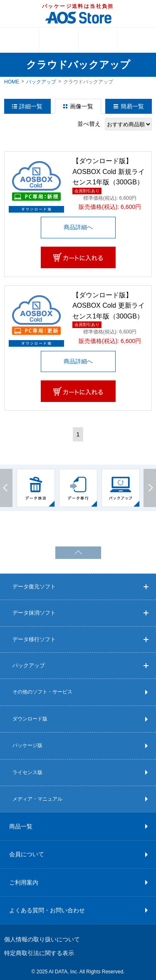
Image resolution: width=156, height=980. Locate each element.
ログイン (98, 40)
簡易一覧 (132, 106)
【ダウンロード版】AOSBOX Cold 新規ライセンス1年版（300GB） (108, 171)
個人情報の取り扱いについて (42, 939)
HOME (12, 82)
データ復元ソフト (80, 587)
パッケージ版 (27, 745)
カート (59, 40)
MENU (20, 40)
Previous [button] (6, 488)
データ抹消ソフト (80, 613)
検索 (137, 40)
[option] (36, 488)
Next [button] (150, 488)
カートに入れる (78, 257)
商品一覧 (21, 826)
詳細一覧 (31, 106)
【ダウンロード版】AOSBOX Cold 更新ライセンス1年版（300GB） (108, 306)
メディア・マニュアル (37, 799)
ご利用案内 (24, 882)
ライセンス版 (27, 772)
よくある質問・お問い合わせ (47, 910)
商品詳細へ (78, 227)
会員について (27, 854)
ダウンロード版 (30, 719)
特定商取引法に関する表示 (39, 953)
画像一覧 (82, 106)
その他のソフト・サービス (42, 692)
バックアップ (41, 82)
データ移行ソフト (80, 639)
